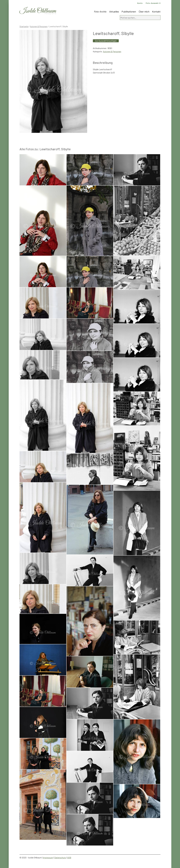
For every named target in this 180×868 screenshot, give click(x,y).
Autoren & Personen (39, 26)
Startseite (24, 26)
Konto (140, 3)
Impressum (48, 857)
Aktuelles (114, 12)
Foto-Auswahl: (153, 3)
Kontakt (156, 12)
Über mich (144, 12)
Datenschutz (60, 857)
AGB (69, 857)
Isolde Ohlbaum (38, 11)
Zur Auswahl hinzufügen (106, 41)
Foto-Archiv (100, 12)
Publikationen (129, 12)
